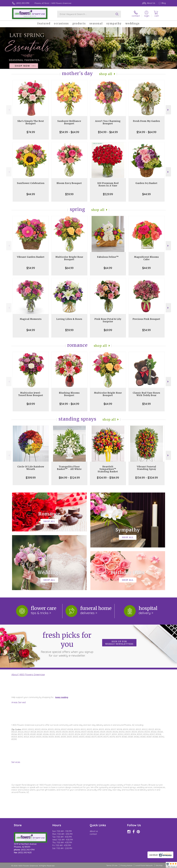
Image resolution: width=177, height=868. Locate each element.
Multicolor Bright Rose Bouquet (69, 258)
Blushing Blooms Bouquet (69, 394)
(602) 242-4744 (23, 3)
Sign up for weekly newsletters (119, 643)
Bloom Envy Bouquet (69, 183)
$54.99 (31, 268)
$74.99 (31, 132)
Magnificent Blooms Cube (146, 258)
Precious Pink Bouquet (146, 319)
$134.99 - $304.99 (147, 478)
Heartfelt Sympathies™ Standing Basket (108, 469)
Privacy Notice (126, 865)
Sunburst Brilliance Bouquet (69, 122)
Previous (9, 110)
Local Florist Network (144, 865)
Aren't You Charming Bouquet (108, 122)
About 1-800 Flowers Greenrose (28, 674)
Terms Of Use (112, 865)
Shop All (106, 74)
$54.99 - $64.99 (69, 132)
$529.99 (108, 194)
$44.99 (31, 194)
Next (168, 110)
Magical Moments (31, 319)
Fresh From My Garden (147, 121)
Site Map (159, 865)
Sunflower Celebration (31, 183)
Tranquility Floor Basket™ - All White (69, 468)
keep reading (62, 697)
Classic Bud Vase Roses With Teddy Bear (146, 394)
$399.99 (31, 478)
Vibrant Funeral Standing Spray (146, 468)
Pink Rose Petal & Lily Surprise (108, 320)
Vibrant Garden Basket (31, 257)
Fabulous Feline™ (108, 257)
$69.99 (108, 330)
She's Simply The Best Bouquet (31, 122)
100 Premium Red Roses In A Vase (108, 184)
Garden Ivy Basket (146, 183)
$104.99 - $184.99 (108, 478)
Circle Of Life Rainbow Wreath (31, 468)
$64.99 (69, 268)
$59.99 (69, 194)
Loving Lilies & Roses (69, 319)
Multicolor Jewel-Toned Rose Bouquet (31, 394)
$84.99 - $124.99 (69, 478)
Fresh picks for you (67, 644)
